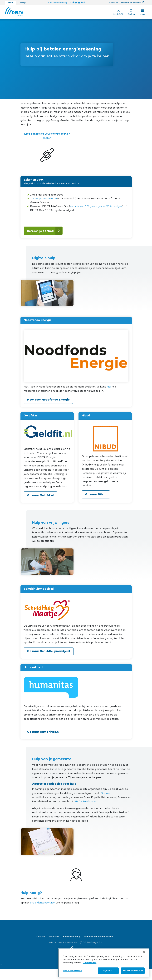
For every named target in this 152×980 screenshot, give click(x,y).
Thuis (10, 3)
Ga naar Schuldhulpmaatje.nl (49, 651)
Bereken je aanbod (45, 231)
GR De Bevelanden (85, 802)
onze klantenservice (42, 903)
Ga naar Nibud (96, 494)
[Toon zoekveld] (131, 12)
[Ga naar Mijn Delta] (118, 12)
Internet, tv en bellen (133, 3)
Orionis (105, 793)
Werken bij (113, 3)
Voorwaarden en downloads (98, 937)
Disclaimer (54, 937)
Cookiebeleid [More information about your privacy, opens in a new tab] (90, 963)
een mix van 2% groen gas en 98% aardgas (96, 206)
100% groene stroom (43, 199)
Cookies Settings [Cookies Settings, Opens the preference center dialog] (72, 971)
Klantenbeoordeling (58, 3)
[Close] (144, 952)
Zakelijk (22, 3)
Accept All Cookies (133, 971)
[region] (104, 963)
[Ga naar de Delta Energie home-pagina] (14, 12)
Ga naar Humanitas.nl (43, 732)
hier (109, 387)
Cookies (41, 937)
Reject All (108, 971)
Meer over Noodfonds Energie (48, 400)
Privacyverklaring (71, 937)
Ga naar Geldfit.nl (40, 495)
